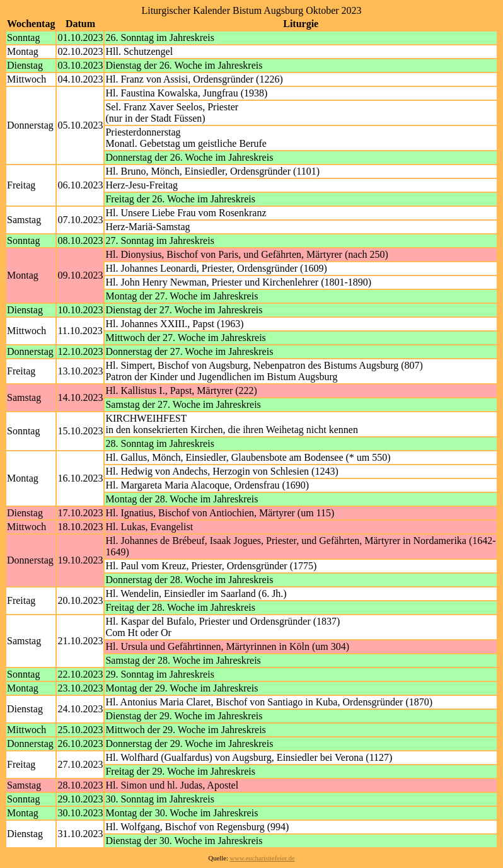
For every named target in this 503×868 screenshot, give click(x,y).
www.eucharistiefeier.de (263, 858)
